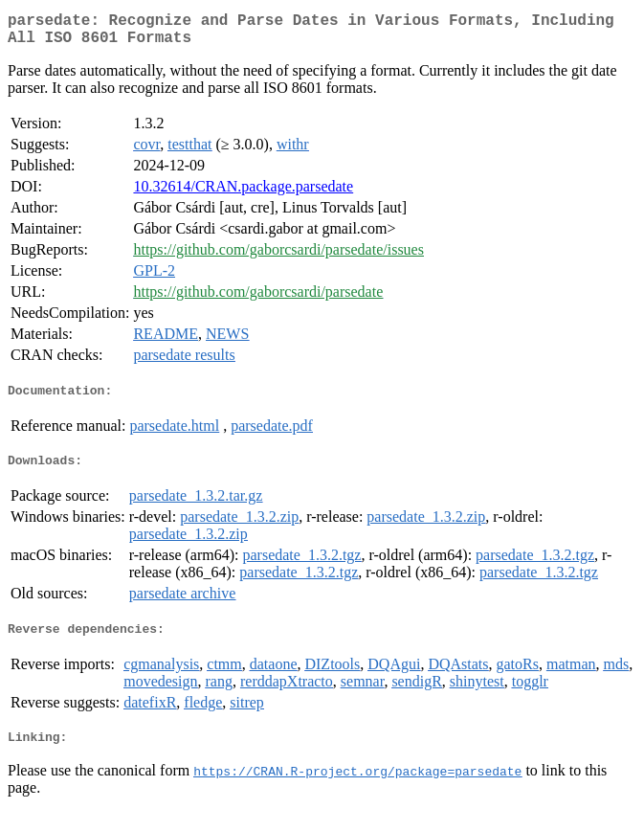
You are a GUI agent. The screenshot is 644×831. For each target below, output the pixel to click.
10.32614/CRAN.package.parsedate (243, 194)
